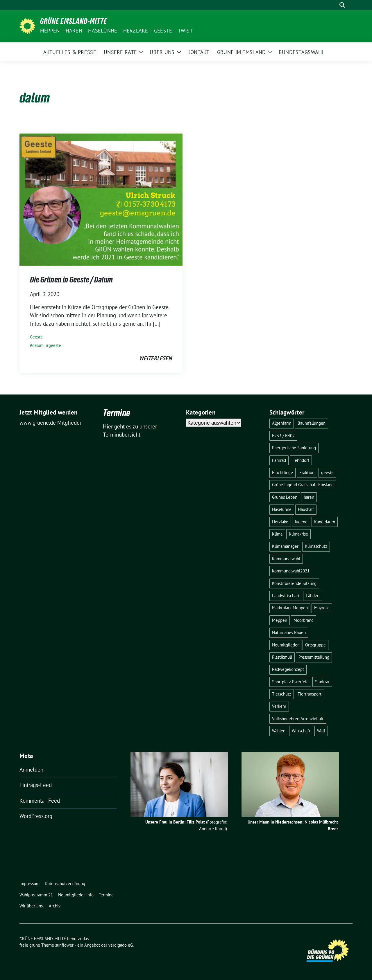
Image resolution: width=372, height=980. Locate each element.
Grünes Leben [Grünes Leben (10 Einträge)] (285, 497)
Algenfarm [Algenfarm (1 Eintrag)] (282, 423)
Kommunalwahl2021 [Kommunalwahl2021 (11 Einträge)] (291, 571)
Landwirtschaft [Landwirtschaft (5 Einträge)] (286, 596)
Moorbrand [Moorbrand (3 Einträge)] (304, 620)
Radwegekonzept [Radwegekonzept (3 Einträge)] (288, 669)
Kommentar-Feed (40, 801)
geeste (55, 345)
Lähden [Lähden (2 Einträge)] (313, 596)
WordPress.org (36, 816)
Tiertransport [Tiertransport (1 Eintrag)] (310, 694)
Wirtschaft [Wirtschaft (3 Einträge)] (301, 731)
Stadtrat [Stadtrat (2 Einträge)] (322, 682)
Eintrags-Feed (36, 785)
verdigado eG (121, 945)
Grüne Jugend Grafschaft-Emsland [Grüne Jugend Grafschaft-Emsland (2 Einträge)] (303, 485)
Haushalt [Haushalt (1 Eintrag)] (306, 509)
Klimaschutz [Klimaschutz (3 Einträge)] (316, 546)
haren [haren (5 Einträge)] (309, 497)
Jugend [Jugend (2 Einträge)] (301, 522)
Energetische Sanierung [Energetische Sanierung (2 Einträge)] (294, 448)
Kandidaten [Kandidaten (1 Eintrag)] (325, 522)
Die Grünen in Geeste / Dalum (71, 281)
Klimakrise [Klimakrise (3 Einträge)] (298, 534)
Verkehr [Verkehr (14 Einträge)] (279, 706)
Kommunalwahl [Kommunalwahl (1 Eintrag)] (286, 559)
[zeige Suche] (342, 5)
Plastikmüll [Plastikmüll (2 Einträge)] (282, 657)
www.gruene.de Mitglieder (50, 423)
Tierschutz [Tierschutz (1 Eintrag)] (282, 694)
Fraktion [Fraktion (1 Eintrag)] (307, 472)
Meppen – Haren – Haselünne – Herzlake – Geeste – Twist (116, 31)
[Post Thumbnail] (101, 199)
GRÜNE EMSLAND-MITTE (74, 22)
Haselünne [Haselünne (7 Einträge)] (282, 509)
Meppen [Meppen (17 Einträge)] (280, 620)
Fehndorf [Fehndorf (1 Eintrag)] (301, 460)
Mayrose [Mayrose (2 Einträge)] (322, 608)
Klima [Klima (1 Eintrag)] (277, 534)
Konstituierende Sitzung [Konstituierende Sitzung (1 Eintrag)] (294, 583)
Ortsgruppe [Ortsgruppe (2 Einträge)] (315, 645)
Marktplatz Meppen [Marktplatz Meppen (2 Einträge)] (290, 608)
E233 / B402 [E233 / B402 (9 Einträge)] (283, 436)
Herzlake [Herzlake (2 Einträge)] (280, 522)
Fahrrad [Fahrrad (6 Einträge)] (279, 460)
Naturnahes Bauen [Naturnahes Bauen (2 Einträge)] (289, 632)
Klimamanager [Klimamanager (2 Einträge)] (285, 546)
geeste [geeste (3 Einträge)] (327, 472)
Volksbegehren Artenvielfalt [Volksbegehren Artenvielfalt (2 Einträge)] (298, 719)
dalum (38, 345)
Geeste (36, 337)
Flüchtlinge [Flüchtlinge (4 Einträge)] (282, 472)
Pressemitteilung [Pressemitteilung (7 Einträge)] (314, 657)
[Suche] (334, 5)
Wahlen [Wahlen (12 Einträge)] (279, 731)
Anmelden (31, 770)
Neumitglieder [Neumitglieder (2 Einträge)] (285, 645)
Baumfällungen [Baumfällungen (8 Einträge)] (312, 423)
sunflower (64, 945)
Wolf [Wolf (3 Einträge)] (321, 731)
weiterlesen (156, 358)
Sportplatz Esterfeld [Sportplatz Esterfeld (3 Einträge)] (290, 682)
